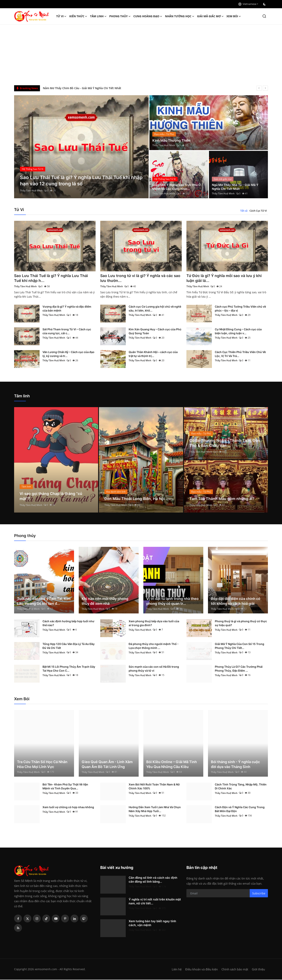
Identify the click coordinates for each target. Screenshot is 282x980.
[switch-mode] (265, 4)
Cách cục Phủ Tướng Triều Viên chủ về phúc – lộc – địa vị (240, 309)
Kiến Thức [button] (78, 16)
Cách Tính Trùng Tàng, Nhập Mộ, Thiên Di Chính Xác (241, 787)
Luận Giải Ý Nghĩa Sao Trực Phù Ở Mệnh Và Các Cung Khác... (178, 187)
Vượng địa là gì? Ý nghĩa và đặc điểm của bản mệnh (67, 309)
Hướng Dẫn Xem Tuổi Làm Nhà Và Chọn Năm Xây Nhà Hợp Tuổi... (155, 809)
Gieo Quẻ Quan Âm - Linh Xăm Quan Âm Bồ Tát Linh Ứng (107, 765)
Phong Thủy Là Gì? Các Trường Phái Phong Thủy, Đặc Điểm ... (239, 669)
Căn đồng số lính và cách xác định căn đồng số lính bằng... (153, 880)
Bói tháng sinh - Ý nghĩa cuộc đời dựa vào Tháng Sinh (235, 765)
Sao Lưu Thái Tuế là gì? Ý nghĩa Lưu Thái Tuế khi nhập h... (52, 278)
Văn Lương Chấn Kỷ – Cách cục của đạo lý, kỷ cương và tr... (68, 354)
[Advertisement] (141, 54)
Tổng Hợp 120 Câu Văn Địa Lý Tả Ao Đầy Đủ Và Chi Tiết (69, 646)
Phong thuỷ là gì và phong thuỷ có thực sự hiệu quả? (241, 624)
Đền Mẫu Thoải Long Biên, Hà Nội (135, 499)
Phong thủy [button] (120, 16)
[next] (265, 88)
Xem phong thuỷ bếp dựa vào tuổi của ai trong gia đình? (154, 624)
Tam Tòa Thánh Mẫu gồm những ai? (223, 499)
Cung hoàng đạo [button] (148, 16)
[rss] (18, 928)
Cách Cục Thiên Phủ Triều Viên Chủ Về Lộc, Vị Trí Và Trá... (240, 354)
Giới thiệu (258, 970)
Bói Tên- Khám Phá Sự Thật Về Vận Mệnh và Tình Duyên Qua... (65, 787)
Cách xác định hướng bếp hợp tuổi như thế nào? (68, 624)
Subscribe (259, 894)
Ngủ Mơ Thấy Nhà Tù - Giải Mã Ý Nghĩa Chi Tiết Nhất (236, 187)
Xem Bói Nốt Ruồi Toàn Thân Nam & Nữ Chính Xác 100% (154, 787)
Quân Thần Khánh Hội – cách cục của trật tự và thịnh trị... (153, 354)
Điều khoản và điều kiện (202, 970)
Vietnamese (247, 4)
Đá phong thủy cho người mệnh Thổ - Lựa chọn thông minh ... (154, 646)
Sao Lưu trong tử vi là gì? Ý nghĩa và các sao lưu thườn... (138, 278)
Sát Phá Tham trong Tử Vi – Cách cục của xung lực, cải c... (67, 332)
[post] (81, 147)
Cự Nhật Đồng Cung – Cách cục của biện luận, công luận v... (238, 332)
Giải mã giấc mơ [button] (210, 16)
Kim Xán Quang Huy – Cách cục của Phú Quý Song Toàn (155, 332)
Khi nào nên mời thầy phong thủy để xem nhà (105, 601)
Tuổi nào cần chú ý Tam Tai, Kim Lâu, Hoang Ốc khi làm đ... (44, 601)
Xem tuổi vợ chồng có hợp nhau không (68, 807)
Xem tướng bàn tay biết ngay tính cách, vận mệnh (152, 923)
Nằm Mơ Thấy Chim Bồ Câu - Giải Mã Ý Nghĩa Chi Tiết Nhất (82, 88)
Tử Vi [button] (61, 16)
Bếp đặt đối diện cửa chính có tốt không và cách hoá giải (236, 601)
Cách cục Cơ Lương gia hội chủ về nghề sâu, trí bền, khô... (155, 309)
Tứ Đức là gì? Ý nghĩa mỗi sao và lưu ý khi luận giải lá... (225, 278)
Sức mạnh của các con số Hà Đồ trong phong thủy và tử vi (154, 669)
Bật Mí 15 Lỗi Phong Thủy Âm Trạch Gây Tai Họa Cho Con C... (69, 669)
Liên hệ (177, 970)
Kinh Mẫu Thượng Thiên (173, 140)
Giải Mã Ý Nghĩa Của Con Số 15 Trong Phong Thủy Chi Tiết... (240, 646)
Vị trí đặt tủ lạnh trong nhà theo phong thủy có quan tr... (172, 601)
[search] (264, 16)
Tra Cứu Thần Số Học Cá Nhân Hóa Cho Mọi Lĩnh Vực (42, 765)
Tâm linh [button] (98, 16)
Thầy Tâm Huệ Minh (31, 191)
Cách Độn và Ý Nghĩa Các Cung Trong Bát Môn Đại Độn (240, 809)
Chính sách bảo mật (235, 970)
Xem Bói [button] (234, 16)
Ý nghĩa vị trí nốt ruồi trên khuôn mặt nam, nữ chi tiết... (155, 902)
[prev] (259, 88)
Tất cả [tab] (244, 211)
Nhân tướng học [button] (180, 16)
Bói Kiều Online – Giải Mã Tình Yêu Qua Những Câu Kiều (172, 765)
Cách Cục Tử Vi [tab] (258, 211)
